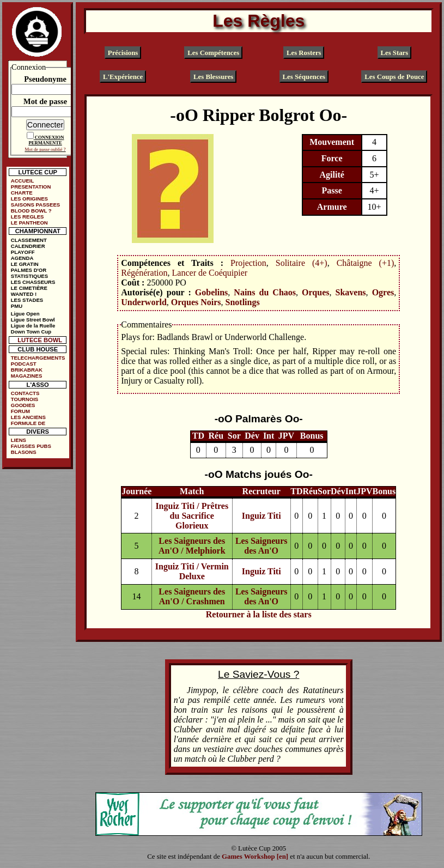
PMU (17, 306)
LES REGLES (28, 217)
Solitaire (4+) (302, 263)
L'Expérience (123, 76)
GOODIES (23, 405)
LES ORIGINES (29, 199)
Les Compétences (213, 52)
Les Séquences (304, 76)
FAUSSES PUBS (31, 446)
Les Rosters (304, 52)
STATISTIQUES (29, 276)
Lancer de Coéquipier (210, 273)
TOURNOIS (25, 399)
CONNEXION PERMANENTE (46, 140)
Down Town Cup (31, 332)
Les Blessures (213, 76)
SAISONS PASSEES (35, 205)
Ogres (383, 292)
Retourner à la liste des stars (259, 614)
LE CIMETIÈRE (29, 288)
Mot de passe (45, 101)
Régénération (144, 273)
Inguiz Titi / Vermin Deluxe (192, 571)
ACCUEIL (23, 181)
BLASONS (24, 452)
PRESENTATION (31, 187)
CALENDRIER (28, 246)
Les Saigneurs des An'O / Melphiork (192, 546)
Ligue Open (25, 314)
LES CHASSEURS (33, 282)
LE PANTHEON (29, 223)
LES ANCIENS (28, 417)
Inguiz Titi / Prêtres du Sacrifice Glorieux (192, 516)
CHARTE (22, 193)
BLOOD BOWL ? (31, 211)
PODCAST (24, 364)
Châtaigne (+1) (366, 263)
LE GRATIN (25, 264)
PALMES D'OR (29, 270)
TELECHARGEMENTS (38, 358)
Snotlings (243, 302)
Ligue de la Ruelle (33, 326)
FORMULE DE (28, 423)
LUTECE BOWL (40, 340)
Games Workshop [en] (255, 857)
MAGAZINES (27, 376)
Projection (248, 263)
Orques (315, 292)
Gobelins (211, 292)
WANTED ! (24, 294)
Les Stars (394, 52)
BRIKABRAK (27, 370)
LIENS (19, 440)
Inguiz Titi (261, 516)
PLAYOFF (23, 252)
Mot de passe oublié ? (45, 149)
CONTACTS (25, 393)
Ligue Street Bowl (33, 320)
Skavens (351, 292)
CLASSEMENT (29, 240)
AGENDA (22, 258)
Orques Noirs (196, 302)
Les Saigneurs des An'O (261, 546)
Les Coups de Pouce (394, 76)
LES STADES (27, 300)
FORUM (20, 411)
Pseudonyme (45, 79)
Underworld (144, 302)
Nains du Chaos (265, 292)
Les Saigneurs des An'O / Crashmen (192, 596)
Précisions (123, 52)
